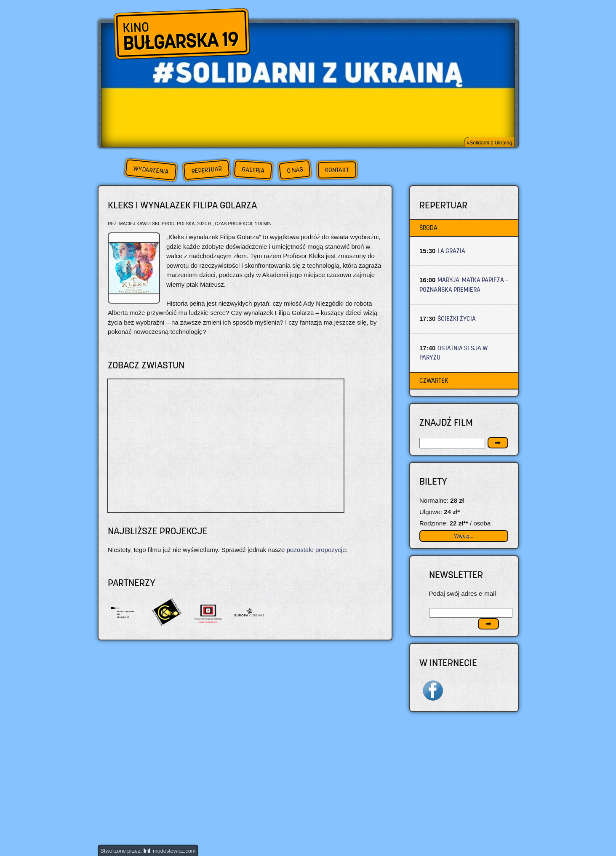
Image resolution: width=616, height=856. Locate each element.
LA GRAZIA (451, 251)
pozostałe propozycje (316, 550)
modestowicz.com (170, 851)
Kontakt (337, 170)
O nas (295, 170)
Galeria (253, 170)
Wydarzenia (151, 170)
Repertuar (206, 170)
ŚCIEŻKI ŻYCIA (457, 319)
